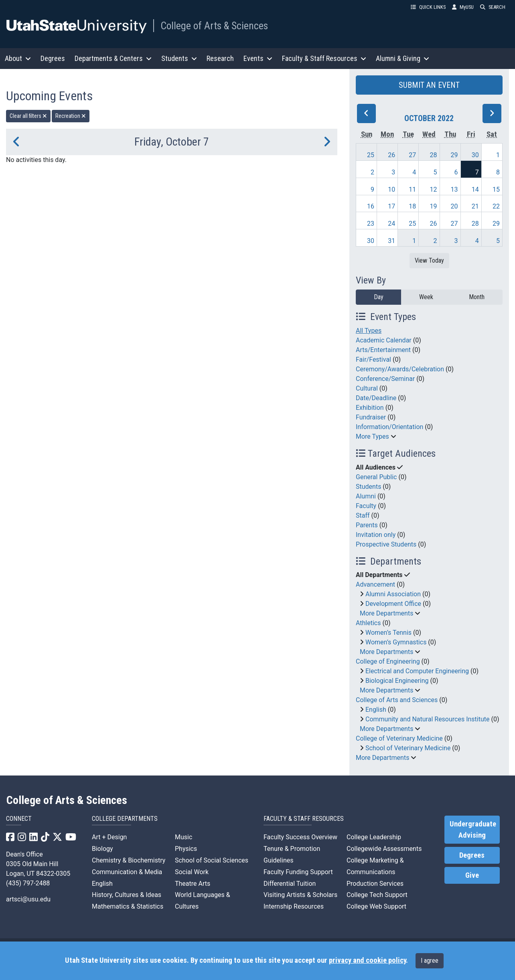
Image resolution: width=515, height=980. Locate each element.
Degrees (53, 58)
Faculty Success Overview (300, 837)
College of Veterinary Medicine (399, 738)
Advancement (375, 584)
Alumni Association (393, 594)
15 (496, 189)
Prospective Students (386, 544)
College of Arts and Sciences (397, 700)
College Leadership (374, 837)
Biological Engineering (397, 681)
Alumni (366, 496)
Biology (102, 849)
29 (454, 155)
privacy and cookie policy (367, 960)
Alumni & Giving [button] (402, 58)
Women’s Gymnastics (396, 642)
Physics (186, 849)
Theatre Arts (193, 884)
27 (412, 155)
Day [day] (379, 297)
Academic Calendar (384, 340)
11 (412, 189)
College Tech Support (377, 895)
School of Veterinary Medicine (408, 748)
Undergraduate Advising (473, 830)
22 (496, 206)
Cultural (367, 388)
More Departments (386, 613)
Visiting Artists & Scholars (300, 895)
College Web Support (376, 906)
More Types (372, 436)
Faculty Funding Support (298, 872)
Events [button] (258, 58)
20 (454, 206)
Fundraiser (371, 417)
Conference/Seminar (385, 379)
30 (475, 155)
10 (391, 189)
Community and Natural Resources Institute (428, 719)
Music (183, 837)
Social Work (192, 872)
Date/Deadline (376, 398)
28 (433, 155)
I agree (430, 961)
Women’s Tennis (388, 633)
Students (368, 487)
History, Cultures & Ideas (127, 895)
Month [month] (477, 297)
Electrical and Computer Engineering (417, 671)
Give (472, 875)
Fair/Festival (373, 359)
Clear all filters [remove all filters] (28, 116)
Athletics (368, 623)
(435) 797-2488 (28, 883)
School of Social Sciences (212, 860)
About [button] (18, 58)
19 (433, 206)
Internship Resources (294, 906)
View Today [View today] (429, 260)
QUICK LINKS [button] (428, 7)
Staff (363, 515)
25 (371, 155)
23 (371, 224)
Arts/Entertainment (383, 350)
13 (454, 189)
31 (391, 241)
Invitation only (376, 535)
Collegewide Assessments (384, 849)
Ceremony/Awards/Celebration (400, 369)
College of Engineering (388, 661)
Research (220, 58)
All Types (369, 331)
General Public (376, 477)
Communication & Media (127, 872)
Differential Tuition (290, 884)
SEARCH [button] (493, 7)
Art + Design (109, 837)
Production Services (375, 884)
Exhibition (370, 408)
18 (412, 206)
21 (475, 206)
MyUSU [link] (463, 7)
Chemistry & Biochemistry (129, 860)
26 (391, 155)
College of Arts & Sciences (214, 26)
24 (391, 224)
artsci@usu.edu (28, 899)
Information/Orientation (389, 427)
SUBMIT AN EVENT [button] (429, 85)
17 (391, 206)
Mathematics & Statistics (128, 906)
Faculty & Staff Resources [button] (324, 58)
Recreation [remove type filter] (71, 116)
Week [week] (426, 297)
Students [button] (179, 58)
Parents (367, 525)
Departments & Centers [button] (113, 58)
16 (371, 206)
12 (433, 189)
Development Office (393, 604)
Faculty (366, 506)
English (376, 710)
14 (475, 189)
